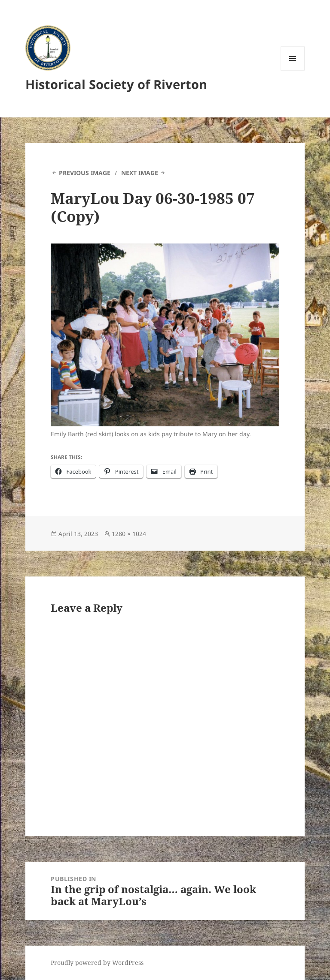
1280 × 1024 (129, 534)
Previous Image (85, 173)
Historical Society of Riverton (116, 84)
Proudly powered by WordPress (97, 963)
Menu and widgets (293, 70)
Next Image (140, 173)
